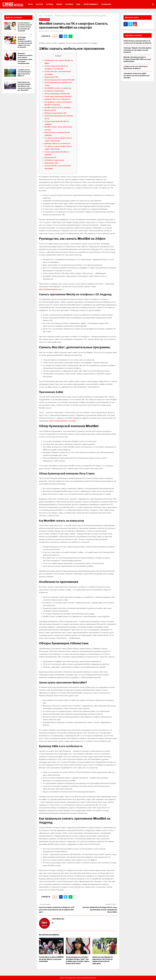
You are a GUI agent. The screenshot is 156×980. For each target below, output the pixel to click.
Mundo (59, 4)
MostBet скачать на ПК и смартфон (58, 108)
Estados (50, 4)
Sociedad (69, 4)
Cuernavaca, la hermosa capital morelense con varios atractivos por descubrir (25, 86)
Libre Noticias (45, 31)
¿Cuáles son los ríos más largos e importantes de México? (24, 73)
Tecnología (106, 4)
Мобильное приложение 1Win (56, 113)
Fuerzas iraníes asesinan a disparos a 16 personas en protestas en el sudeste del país (57, 910)
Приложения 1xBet (51, 77)
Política (39, 4)
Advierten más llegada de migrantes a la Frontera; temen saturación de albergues (103, 960)
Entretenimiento (91, 4)
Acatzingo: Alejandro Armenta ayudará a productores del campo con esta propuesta (25, 42)
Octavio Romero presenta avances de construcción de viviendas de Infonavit (25, 27)
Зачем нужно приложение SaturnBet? (58, 96)
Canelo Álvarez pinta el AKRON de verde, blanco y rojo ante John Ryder (51, 959)
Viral (78, 4)
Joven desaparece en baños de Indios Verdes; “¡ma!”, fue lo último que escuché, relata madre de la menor (77, 960)
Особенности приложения (54, 91)
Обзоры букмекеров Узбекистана (57, 94)
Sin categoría (44, 19)
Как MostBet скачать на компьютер (58, 88)
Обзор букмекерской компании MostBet (60, 80)
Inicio (30, 4)
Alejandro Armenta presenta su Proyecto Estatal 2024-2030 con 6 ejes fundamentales (25, 58)
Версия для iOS (50, 110)
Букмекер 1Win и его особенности (57, 99)
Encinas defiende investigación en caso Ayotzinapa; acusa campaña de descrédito (100, 910)
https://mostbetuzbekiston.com (50, 289)
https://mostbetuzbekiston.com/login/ (63, 421)
